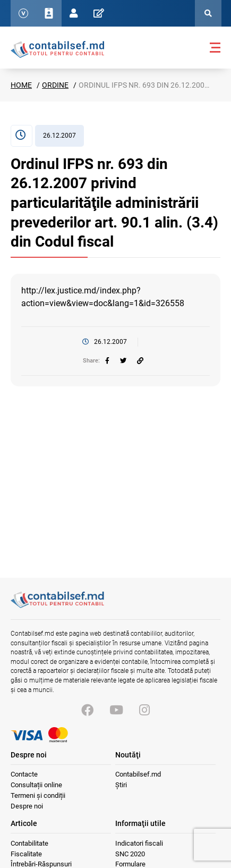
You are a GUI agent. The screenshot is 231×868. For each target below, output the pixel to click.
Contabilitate (29, 843)
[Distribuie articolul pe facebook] (107, 361)
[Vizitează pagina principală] (57, 605)
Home (21, 85)
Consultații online (36, 785)
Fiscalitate (26, 854)
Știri (121, 785)
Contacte (24, 774)
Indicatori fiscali (139, 843)
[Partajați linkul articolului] (140, 361)
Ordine (55, 85)
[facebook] (107, 361)
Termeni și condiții (38, 795)
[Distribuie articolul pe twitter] (123, 361)
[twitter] (123, 361)
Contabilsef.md (138, 774)
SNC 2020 (130, 854)
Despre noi (27, 806)
